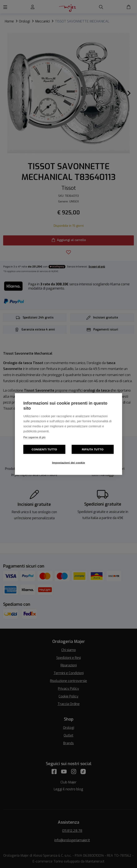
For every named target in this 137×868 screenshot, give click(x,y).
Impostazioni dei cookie (69, 463)
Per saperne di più (34, 437)
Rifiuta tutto (93, 449)
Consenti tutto (44, 449)
